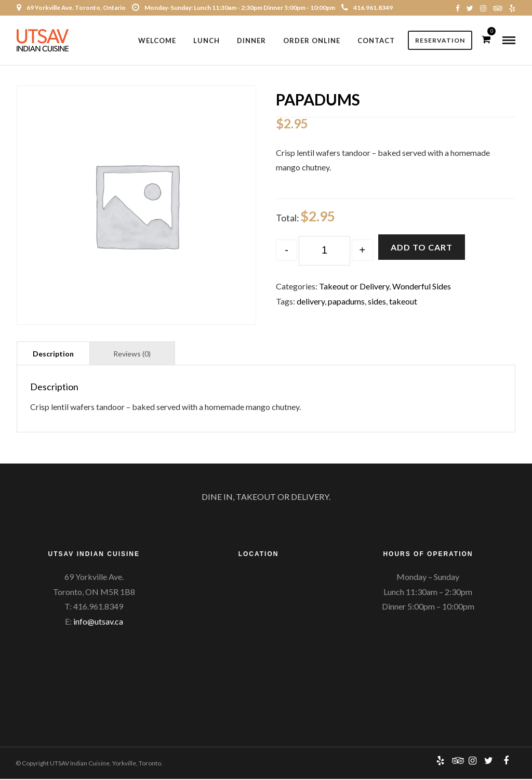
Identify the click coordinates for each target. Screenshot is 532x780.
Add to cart (422, 248)
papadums (346, 302)
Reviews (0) (132, 355)
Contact (376, 41)
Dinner (251, 41)
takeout (403, 302)
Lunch (207, 41)
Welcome (157, 41)
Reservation (440, 40)
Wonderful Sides (422, 287)
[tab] (53, 354)
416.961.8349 (367, 8)
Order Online (312, 41)
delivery (311, 302)
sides (377, 302)
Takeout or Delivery (354, 287)
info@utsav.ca (98, 622)
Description (53, 355)
